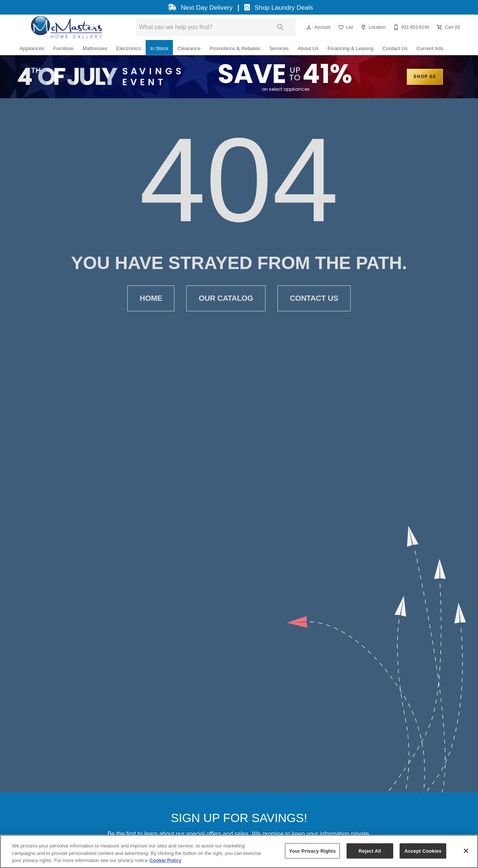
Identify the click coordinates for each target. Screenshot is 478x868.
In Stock (159, 48)
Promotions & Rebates (235, 48)
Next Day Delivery (199, 7)
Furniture (63, 48)
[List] (345, 27)
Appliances (32, 48)
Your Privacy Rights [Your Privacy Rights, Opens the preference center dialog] (312, 851)
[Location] (372, 27)
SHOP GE (425, 77)
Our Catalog (226, 298)
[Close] (466, 851)
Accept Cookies (423, 851)
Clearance (189, 48)
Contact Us (395, 48)
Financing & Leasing (350, 48)
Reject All (370, 851)
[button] (309, 27)
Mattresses (95, 48)
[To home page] (66, 27)
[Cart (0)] (448, 27)
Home (151, 298)
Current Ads (430, 48)
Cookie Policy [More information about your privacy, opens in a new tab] (165, 860)
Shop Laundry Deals (278, 7)
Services (279, 48)
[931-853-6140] (411, 27)
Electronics (128, 48)
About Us (308, 48)
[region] (239, 851)
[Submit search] (280, 27)
